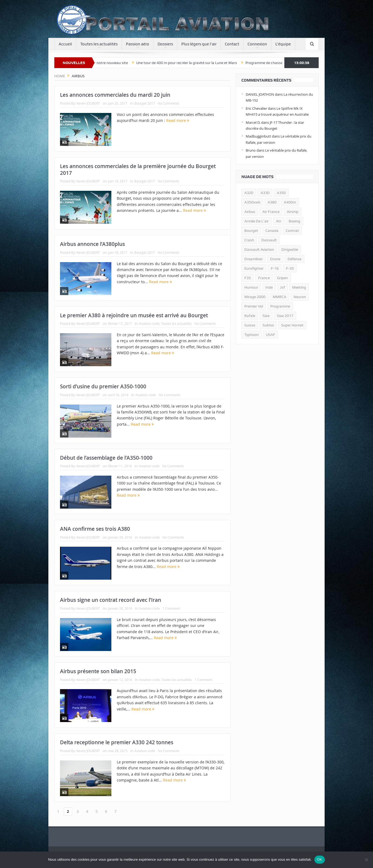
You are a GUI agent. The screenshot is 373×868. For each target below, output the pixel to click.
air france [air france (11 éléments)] (271, 212)
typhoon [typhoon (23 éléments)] (252, 335)
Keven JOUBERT (88, 103)
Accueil (65, 44)
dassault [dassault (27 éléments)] (269, 240)
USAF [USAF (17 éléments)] (271, 335)
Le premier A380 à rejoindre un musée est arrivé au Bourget (134, 315)
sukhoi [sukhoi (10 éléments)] (268, 325)
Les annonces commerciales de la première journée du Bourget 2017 (138, 170)
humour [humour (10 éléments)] (251, 287)
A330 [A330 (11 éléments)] (265, 193)
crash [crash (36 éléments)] (249, 240)
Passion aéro (138, 44)
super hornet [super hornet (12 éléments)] (292, 325)
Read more (178, 120)
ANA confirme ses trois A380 (95, 529)
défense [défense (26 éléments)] (294, 259)
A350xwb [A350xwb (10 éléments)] (252, 202)
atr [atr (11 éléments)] (279, 221)
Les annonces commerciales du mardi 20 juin (115, 95)
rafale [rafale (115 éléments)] (250, 316)
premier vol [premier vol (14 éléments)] (254, 306)
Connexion (257, 44)
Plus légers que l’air (199, 44)
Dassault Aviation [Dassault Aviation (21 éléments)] (259, 249)
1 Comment (171, 608)
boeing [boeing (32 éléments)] (294, 221)
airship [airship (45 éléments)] (293, 212)
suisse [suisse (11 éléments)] (250, 325)
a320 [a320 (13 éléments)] (249, 193)
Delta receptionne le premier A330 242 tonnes (117, 742)
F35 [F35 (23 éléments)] (248, 278)
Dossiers (165, 44)
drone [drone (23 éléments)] (275, 259)
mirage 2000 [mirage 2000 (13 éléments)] (255, 297)
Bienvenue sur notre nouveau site (110, 63)
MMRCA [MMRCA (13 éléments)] (279, 297)
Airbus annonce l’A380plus (92, 244)
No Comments (168, 103)
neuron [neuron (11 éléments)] (300, 297)
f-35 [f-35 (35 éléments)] (290, 268)
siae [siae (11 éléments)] (266, 316)
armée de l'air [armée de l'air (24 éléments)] (257, 221)
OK (320, 859)
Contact (232, 44)
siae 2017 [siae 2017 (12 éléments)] (285, 316)
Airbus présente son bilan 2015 (98, 671)
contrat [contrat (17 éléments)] (292, 231)
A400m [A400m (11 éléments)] (290, 202)
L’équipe (283, 44)
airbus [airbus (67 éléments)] (250, 212)
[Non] (366, 860)
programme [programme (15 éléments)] (280, 306)
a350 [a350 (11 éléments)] (281, 193)
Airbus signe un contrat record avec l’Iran (111, 600)
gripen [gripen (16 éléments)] (282, 278)
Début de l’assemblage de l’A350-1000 (106, 458)
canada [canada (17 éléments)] (272, 231)
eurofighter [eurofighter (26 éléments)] (254, 268)
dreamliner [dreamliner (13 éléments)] (254, 259)
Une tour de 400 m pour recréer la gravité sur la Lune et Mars (197, 63)
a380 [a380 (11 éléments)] (272, 202)
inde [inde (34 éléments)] (269, 287)
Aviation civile (149, 323)
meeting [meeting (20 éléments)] (299, 287)
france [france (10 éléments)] (264, 278)
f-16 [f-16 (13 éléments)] (275, 268)
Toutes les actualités (99, 44)
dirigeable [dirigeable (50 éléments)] (290, 249)
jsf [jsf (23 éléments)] (282, 287)
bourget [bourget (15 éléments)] (251, 231)
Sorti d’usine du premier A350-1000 (103, 386)
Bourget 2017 (145, 103)
